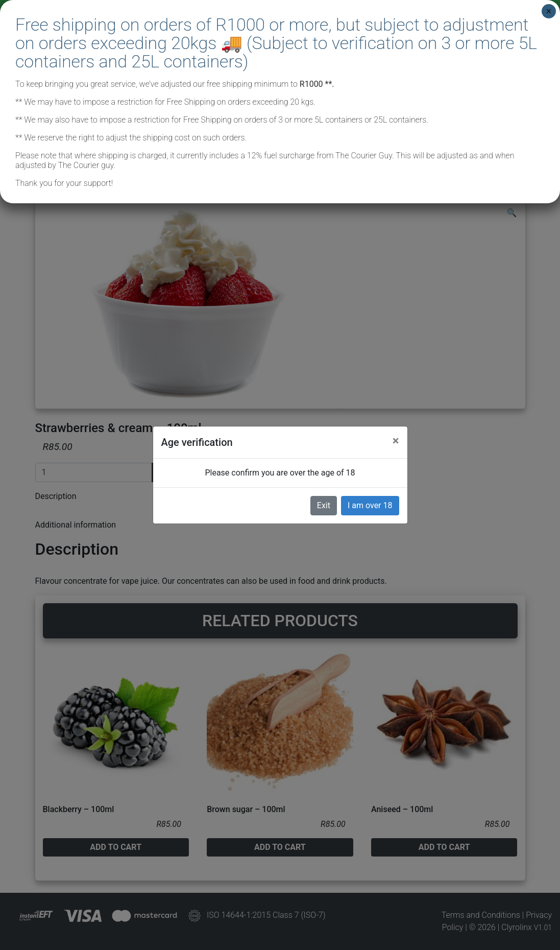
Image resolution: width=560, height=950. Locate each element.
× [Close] (549, 11)
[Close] (396, 441)
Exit (324, 505)
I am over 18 (370, 505)
